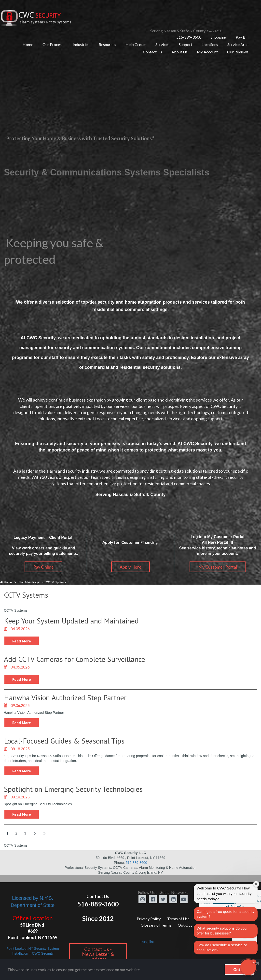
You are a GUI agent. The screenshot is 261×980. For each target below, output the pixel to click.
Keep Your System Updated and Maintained (71, 621)
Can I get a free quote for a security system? (226, 914)
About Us (179, 52)
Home (28, 44)
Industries (81, 44)
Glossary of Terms (156, 925)
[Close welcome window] (256, 884)
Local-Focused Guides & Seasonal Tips (64, 741)
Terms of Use (178, 919)
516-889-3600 (189, 37)
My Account (207, 52)
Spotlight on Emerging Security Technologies (73, 789)
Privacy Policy (149, 919)
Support (185, 44)
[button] (248, 967)
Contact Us (152, 52)
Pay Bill (242, 37)
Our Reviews (238, 52)
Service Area (238, 44)
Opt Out (185, 925)
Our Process (53, 44)
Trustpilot (147, 942)
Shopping (219, 37)
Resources (107, 44)
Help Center (136, 44)
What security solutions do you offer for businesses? (222, 931)
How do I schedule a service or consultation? (222, 947)
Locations (210, 44)
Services (162, 44)
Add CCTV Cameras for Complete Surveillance (75, 659)
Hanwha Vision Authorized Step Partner (65, 697)
